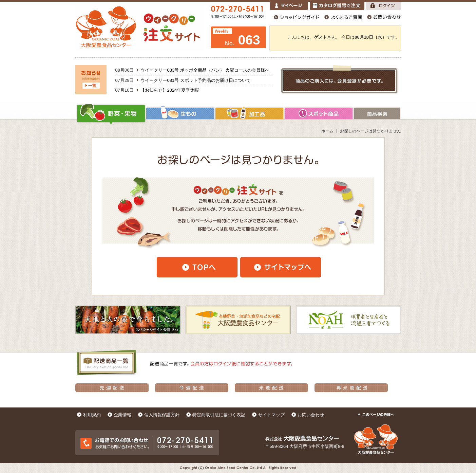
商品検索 (377, 113)
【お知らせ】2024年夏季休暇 (170, 90)
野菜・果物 (110, 113)
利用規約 (92, 415)
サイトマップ (271, 415)
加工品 (249, 113)
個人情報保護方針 (162, 415)
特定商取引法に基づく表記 (219, 415)
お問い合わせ (311, 415)
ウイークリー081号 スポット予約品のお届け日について (195, 80)
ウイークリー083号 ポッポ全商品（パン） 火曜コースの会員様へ (205, 70)
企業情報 (122, 415)
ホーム (327, 131)
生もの (180, 113)
